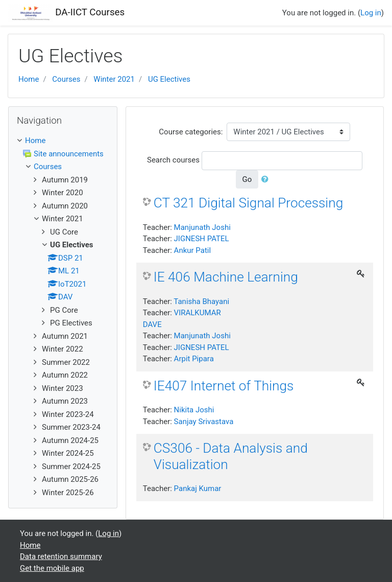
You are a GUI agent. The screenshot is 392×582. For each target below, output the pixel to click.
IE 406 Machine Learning (226, 277)
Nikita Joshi (194, 410)
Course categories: (191, 132)
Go (247, 179)
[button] (267, 180)
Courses (66, 79)
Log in (371, 13)
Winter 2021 (114, 79)
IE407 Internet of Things (224, 386)
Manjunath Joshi (202, 227)
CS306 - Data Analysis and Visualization (231, 456)
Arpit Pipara (194, 359)
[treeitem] (63, 141)
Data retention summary (61, 556)
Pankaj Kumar (198, 488)
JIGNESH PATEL (202, 239)
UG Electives (169, 79)
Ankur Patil (193, 250)
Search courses (173, 160)
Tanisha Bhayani (201, 301)
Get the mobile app (52, 568)
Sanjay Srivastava (204, 422)
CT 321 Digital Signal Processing (249, 203)
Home (29, 79)
